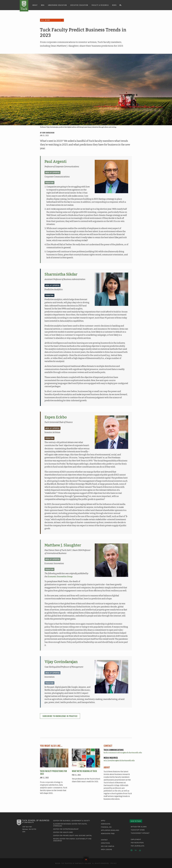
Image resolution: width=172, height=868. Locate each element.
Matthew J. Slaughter (63, 545)
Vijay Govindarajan (61, 662)
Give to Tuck (136, 821)
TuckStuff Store (138, 830)
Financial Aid (106, 827)
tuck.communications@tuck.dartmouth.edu (123, 753)
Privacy (114, 863)
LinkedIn (136, 850)
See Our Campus (108, 846)
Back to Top (86, 859)
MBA (43, 5)
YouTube (140, 850)
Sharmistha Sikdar (61, 274)
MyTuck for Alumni (139, 827)
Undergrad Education (57, 5)
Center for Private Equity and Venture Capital (73, 835)
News (114, 5)
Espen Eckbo (56, 417)
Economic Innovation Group (60, 577)
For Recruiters (137, 843)
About (35, 5)
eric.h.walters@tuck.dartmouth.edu (119, 761)
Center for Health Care (63, 832)
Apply (103, 821)
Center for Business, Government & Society (71, 821)
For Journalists (138, 846)
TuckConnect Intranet (140, 833)
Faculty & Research (100, 5)
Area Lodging (106, 849)
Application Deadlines (110, 830)
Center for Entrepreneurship (66, 829)
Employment (136, 839)
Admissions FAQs (108, 833)
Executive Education (79, 5)
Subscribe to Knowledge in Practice (60, 716)
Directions (105, 843)
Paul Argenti (56, 162)
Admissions (106, 824)
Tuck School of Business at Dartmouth (24, 6)
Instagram (131, 850)
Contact (104, 840)
